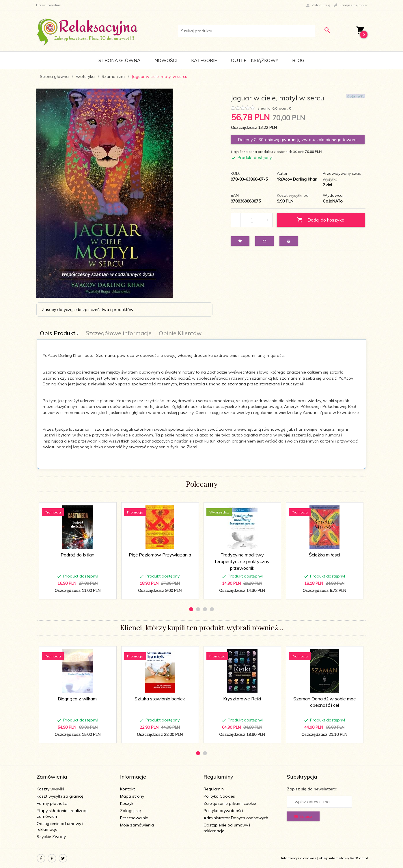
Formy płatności (52, 803)
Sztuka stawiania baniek (160, 699)
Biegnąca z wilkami (78, 699)
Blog (298, 60)
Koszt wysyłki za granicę (60, 796)
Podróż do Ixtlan (78, 555)
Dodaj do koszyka (321, 220)
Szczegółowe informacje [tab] (119, 333)
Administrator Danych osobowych (236, 818)
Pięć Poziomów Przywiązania (160, 555)
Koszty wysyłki (50, 789)
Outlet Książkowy (255, 60)
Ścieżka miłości (324, 555)
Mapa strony (132, 796)
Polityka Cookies (219, 796)
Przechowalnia (134, 818)
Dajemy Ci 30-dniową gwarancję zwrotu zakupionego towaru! (298, 140)
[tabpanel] (201, 405)
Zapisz (303, 816)
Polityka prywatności (223, 811)
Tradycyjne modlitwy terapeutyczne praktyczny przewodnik (242, 561)
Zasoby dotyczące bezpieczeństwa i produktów (88, 310)
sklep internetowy (334, 858)
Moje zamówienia (137, 825)
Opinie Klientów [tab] (180, 333)
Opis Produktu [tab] (59, 333)
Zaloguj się (130, 811)
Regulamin (214, 789)
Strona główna (120, 60)
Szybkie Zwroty (51, 837)
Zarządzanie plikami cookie (230, 803)
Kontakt (127, 789)
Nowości (166, 60)
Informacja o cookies (299, 858)
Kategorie (204, 60)
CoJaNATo (333, 201)
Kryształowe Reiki (242, 699)
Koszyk (127, 803)
